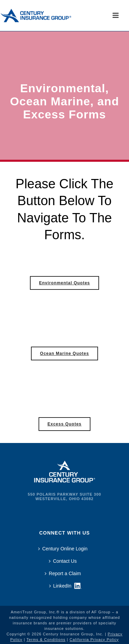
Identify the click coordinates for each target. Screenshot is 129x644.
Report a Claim (63, 573)
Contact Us (63, 561)
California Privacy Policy (94, 640)
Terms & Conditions (46, 640)
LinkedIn (60, 586)
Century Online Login (63, 549)
